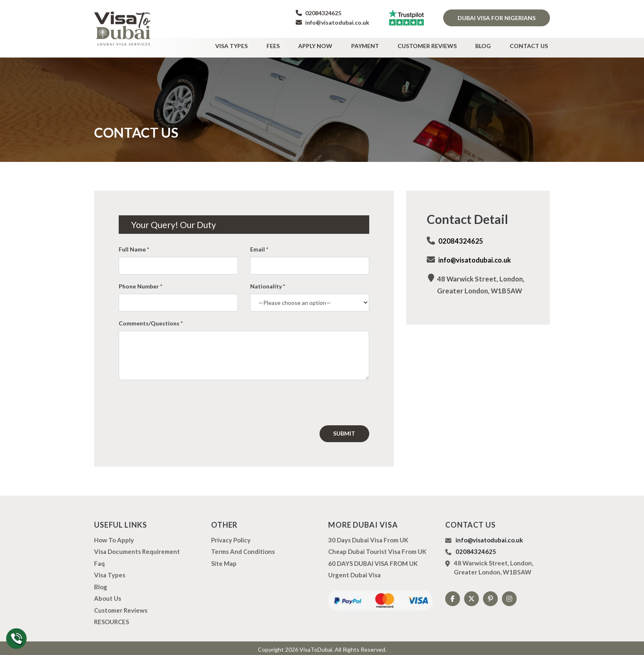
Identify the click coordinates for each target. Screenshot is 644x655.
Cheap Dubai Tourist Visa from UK (377, 549)
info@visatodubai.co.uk (332, 22)
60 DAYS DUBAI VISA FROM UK (373, 560)
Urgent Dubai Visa (354, 572)
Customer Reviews (438, 44)
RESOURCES (112, 619)
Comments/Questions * (151, 320)
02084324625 (319, 13)
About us (108, 595)
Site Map (224, 560)
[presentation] (187, 400)
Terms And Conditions (243, 549)
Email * (259, 246)
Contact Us (531, 44)
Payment (380, 44)
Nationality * (268, 283)
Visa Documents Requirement (137, 549)
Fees (297, 44)
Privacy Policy (231, 537)
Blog (490, 44)
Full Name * (134, 246)
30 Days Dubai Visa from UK (368, 537)
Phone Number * (140, 283)
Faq (99, 560)
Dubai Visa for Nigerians (497, 18)
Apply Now (335, 44)
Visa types (259, 44)
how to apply (114, 537)
